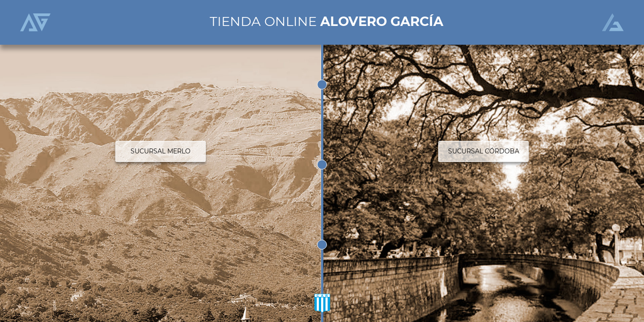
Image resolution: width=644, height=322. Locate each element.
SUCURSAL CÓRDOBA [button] (484, 151)
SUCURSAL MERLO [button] (161, 151)
